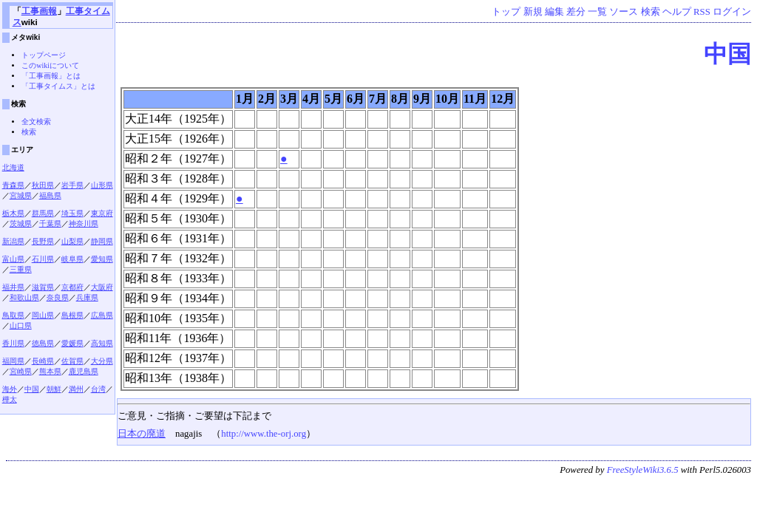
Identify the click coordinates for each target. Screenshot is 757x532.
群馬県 (43, 213)
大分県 (102, 361)
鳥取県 (13, 315)
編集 (554, 12)
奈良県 (58, 297)
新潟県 (13, 241)
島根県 (72, 315)
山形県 (102, 185)
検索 (651, 12)
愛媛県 (72, 343)
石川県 (43, 259)
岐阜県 (72, 259)
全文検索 (36, 122)
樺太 (10, 399)
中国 (727, 54)
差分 (576, 12)
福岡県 (13, 361)
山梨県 (72, 241)
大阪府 (102, 287)
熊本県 (50, 371)
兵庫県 (87, 297)
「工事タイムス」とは (58, 86)
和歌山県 (24, 297)
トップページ (44, 55)
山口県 (21, 325)
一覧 (597, 12)
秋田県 (43, 185)
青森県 (13, 185)
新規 (533, 12)
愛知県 (102, 259)
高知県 (102, 343)
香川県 (13, 343)
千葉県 (50, 224)
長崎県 (43, 361)
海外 (10, 389)
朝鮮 (54, 389)
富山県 (13, 259)
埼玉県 (72, 213)
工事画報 (39, 11)
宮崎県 (21, 371)
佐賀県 (72, 361)
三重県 (21, 269)
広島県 (102, 315)
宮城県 (21, 195)
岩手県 (72, 185)
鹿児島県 (84, 371)
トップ (506, 12)
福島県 (50, 195)
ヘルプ (677, 12)
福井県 (13, 287)
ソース (624, 12)
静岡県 (102, 241)
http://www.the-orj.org (264, 434)
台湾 (98, 389)
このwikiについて (50, 65)
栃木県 (13, 213)
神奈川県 (84, 224)
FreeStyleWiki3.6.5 (643, 470)
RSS (702, 12)
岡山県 (43, 315)
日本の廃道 (142, 434)
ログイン (732, 12)
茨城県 (21, 224)
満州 (76, 389)
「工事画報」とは (51, 76)
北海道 (13, 167)
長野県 (43, 241)
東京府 (102, 213)
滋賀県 (43, 287)
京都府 (72, 287)
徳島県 (43, 343)
